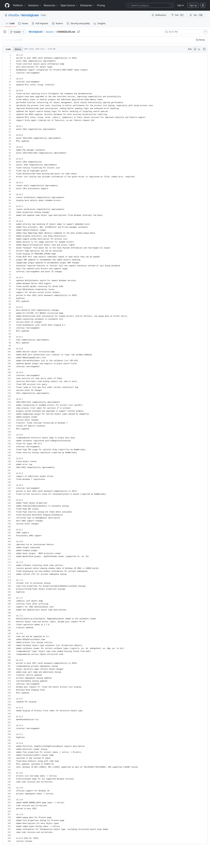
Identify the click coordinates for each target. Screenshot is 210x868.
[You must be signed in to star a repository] (196, 15)
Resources (51, 5)
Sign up (193, 5)
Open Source (69, 5)
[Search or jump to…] (150, 5)
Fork (178, 15)
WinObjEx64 (30, 15)
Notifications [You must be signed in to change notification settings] (159, 15)
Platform (19, 5)
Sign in (181, 5)
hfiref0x (14, 15)
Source (49, 32)
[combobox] (184, 32)
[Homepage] (7, 5)
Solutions (35, 5)
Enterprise (87, 5)
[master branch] (17, 32)
